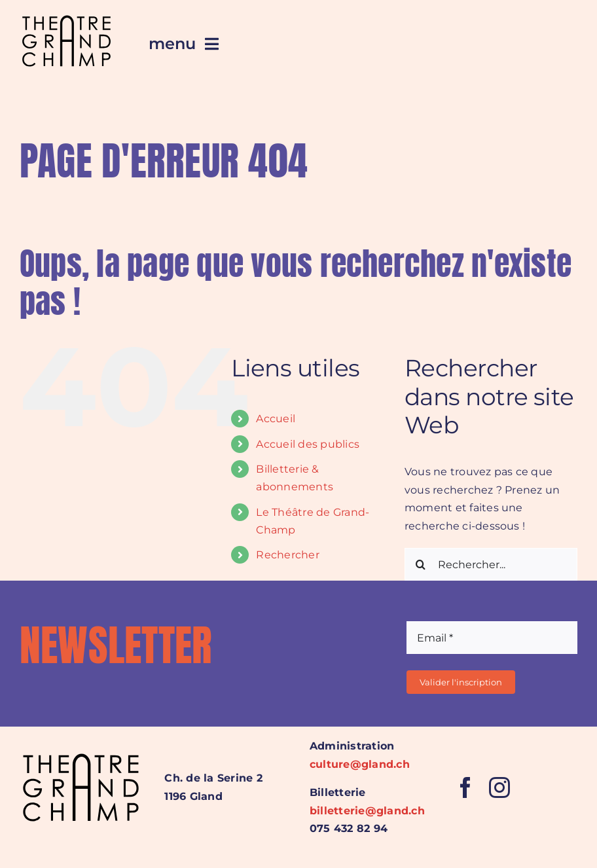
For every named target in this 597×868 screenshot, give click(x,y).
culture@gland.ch (360, 764)
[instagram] (499, 787)
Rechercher (287, 555)
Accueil (276, 419)
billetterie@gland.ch (367, 811)
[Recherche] (421, 564)
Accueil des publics (308, 444)
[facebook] (465, 787)
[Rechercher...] (491, 564)
